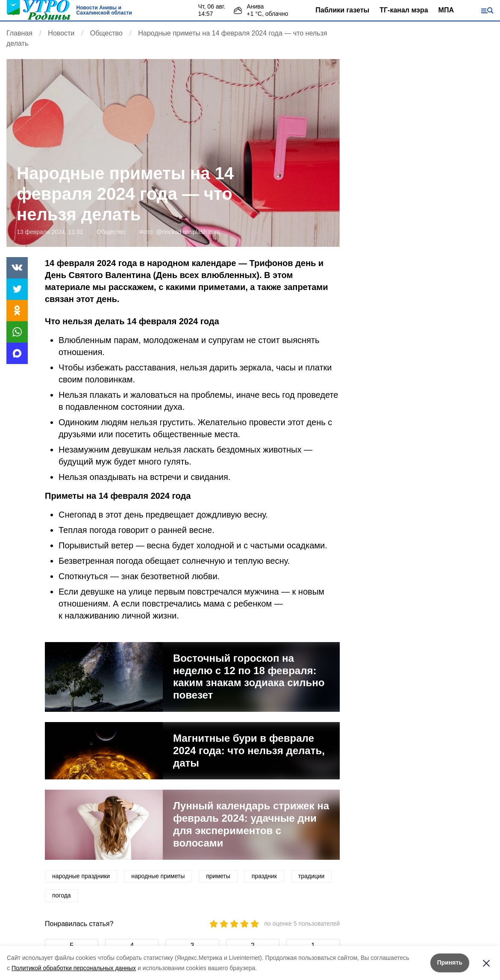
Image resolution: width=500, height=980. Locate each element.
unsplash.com (201, 232)
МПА (446, 10)
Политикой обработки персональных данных (74, 968)
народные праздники (81, 876)
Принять (450, 962)
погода (62, 895)
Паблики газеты (342, 10)
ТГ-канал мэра (404, 10)
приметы (218, 876)
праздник (264, 876)
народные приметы (158, 876)
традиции (312, 876)
